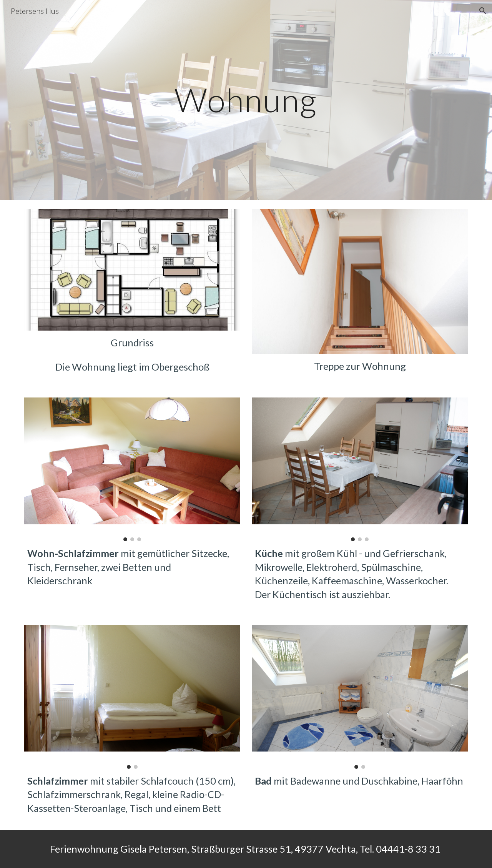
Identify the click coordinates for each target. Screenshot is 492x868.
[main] (246, 100)
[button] (483, 11)
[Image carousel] (132, 469)
